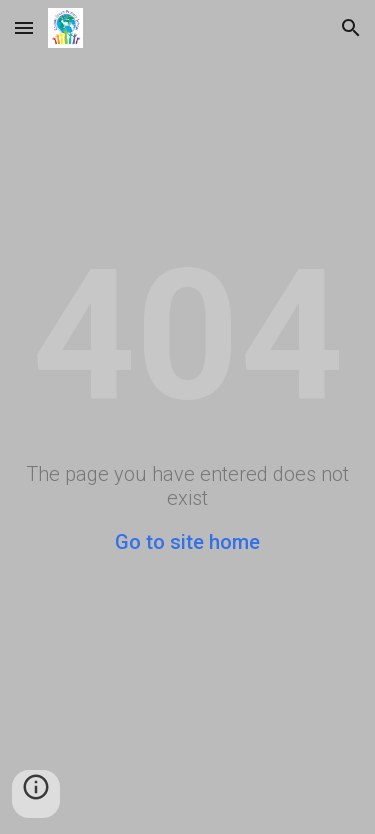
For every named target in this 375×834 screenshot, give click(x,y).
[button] (24, 27)
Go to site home (187, 542)
